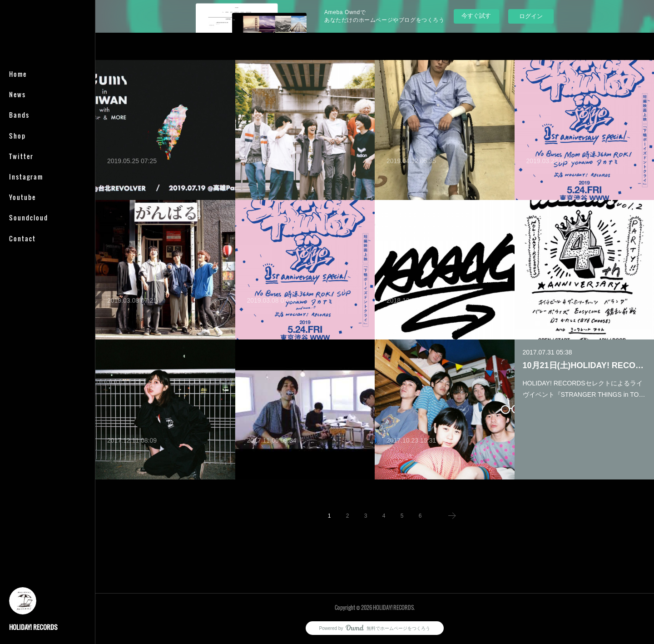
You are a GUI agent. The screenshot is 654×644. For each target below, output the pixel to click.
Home (18, 74)
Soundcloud (29, 217)
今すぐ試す (476, 16)
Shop (17, 136)
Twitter (21, 156)
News (17, 94)
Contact (22, 238)
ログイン (531, 16)
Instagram (26, 177)
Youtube (22, 197)
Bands (19, 115)
